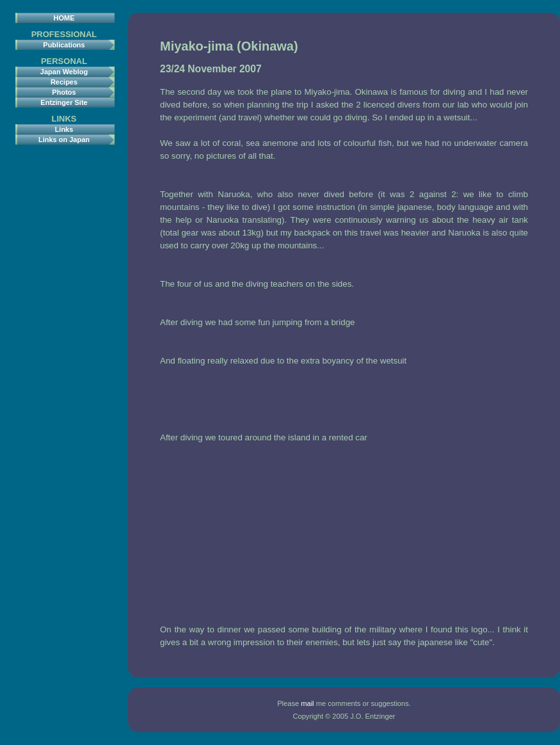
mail (307, 703)
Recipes (64, 82)
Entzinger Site (64, 102)
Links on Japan (64, 140)
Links (64, 129)
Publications (64, 45)
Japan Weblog (64, 72)
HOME (64, 18)
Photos (64, 92)
